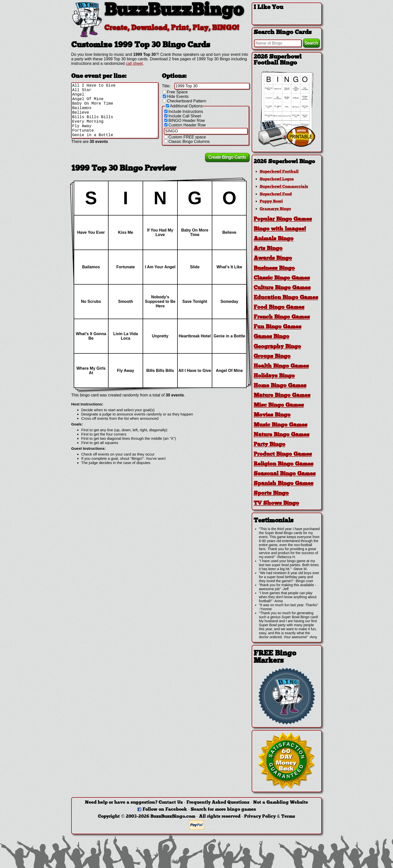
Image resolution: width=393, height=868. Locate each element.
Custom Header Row (185, 125)
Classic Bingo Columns (187, 142)
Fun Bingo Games (277, 327)
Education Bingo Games (286, 298)
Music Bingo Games (280, 425)
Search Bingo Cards (283, 33)
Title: (166, 86)
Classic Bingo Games (282, 278)
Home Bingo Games (280, 386)
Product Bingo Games (283, 454)
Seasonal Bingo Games (285, 474)
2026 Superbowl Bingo (284, 162)
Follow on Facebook (165, 810)
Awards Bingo (273, 258)
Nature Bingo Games (281, 435)
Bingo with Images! (280, 229)
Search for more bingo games (223, 810)
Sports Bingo (271, 493)
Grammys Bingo (275, 209)
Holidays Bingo (274, 376)
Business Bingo (274, 268)
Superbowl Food (276, 194)
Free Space (175, 92)
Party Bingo (269, 445)
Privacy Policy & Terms (270, 817)
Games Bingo (271, 337)
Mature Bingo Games (282, 396)
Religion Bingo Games (283, 464)
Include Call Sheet (182, 116)
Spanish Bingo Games (283, 484)
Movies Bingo (272, 415)
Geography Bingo (277, 347)
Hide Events (175, 96)
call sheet (134, 63)
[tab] (287, 162)
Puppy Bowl (271, 201)
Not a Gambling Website (281, 803)
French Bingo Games (282, 317)
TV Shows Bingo (276, 503)
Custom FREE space (185, 137)
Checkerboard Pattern (184, 101)
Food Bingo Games (279, 307)
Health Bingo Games (281, 366)
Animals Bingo (274, 239)
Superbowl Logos (277, 179)
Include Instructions (183, 112)
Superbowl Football (279, 172)
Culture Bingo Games (282, 288)
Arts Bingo (268, 249)
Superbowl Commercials (284, 187)
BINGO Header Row (184, 121)
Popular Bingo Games (283, 219)
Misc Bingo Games (279, 405)
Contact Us (171, 803)
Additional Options (184, 106)
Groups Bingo (272, 357)
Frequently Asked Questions (218, 803)
